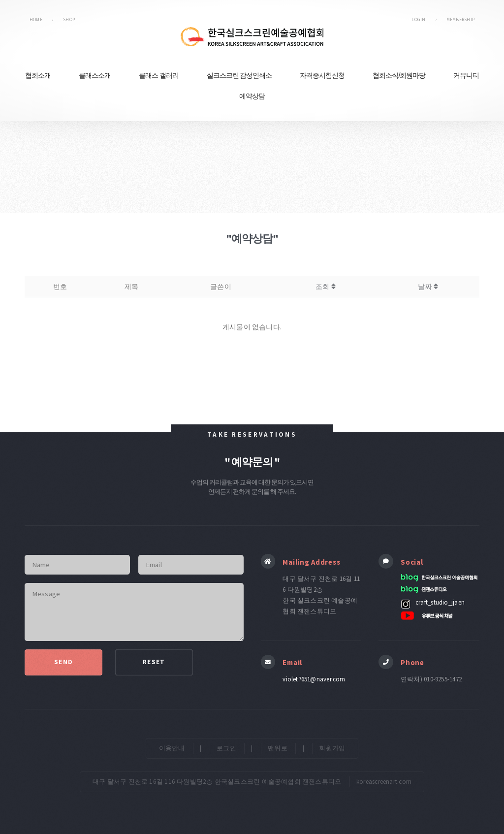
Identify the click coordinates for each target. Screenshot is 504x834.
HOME (36, 20)
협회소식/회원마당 (399, 75)
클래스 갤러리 (159, 75)
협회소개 (38, 75)
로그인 (226, 748)
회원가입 (332, 748)
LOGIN (418, 20)
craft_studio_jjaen (440, 602)
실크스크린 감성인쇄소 (239, 75)
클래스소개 (95, 75)
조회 (326, 287)
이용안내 (172, 748)
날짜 (428, 287)
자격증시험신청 (322, 75)
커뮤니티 (466, 75)
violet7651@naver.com (314, 679)
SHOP (69, 20)
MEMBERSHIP (460, 20)
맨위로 (278, 748)
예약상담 (252, 96)
